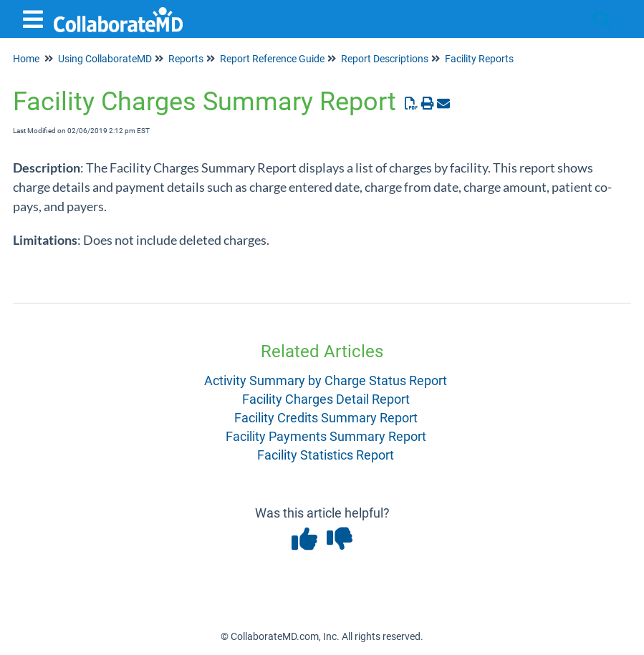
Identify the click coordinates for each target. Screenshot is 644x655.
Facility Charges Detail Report (326, 399)
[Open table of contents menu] (36, 18)
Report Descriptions (385, 59)
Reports (186, 59)
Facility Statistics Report (326, 455)
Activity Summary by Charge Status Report (326, 380)
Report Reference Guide (272, 59)
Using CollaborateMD (105, 59)
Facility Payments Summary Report (326, 436)
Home (26, 59)
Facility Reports (479, 59)
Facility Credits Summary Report (326, 418)
